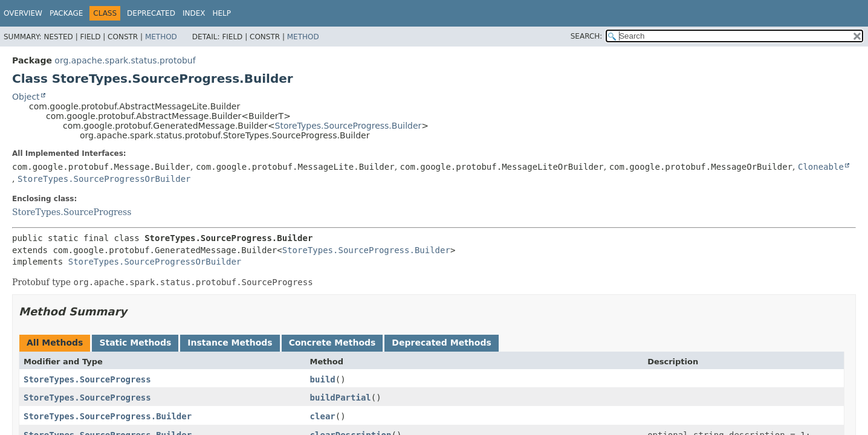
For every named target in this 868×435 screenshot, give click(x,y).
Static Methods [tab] (135, 343)
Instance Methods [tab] (230, 343)
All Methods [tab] (55, 343)
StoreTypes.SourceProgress (72, 212)
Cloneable (821, 167)
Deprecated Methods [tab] (441, 343)
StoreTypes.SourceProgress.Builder (348, 126)
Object (26, 97)
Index (194, 13)
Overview (23, 13)
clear (323, 416)
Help (222, 13)
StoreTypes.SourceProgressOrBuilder (104, 179)
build (323, 379)
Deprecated (151, 13)
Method (161, 37)
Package (66, 13)
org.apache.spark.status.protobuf (125, 60)
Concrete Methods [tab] (332, 343)
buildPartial (341, 398)
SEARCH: (587, 36)
